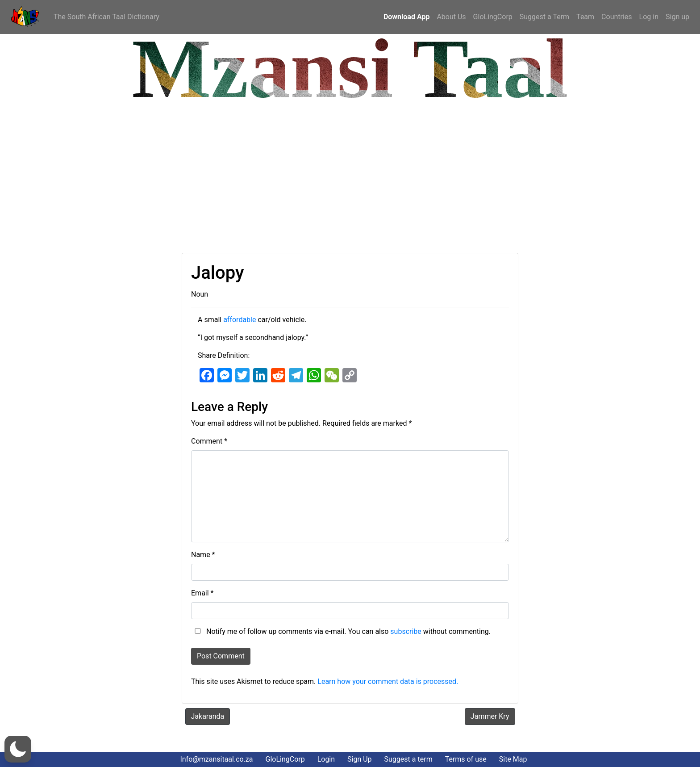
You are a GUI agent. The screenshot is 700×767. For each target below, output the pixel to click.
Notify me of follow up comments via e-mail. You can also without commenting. (341, 631)
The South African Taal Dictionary (106, 17)
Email (202, 593)
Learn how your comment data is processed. (388, 681)
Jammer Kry (490, 716)
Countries (617, 17)
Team (585, 17)
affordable (240, 320)
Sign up (677, 17)
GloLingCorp (493, 17)
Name (203, 555)
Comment (209, 441)
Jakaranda (208, 716)
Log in (649, 17)
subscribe (406, 631)
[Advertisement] (275, 177)
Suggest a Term (544, 17)
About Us (451, 17)
